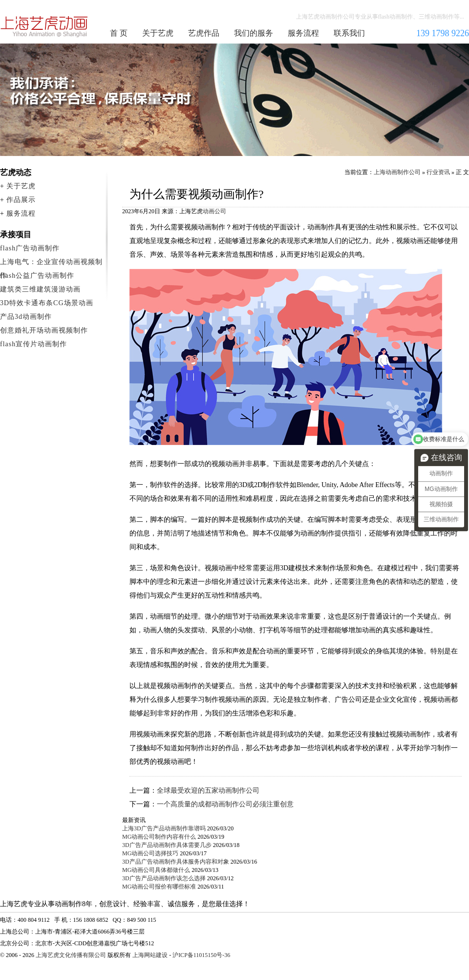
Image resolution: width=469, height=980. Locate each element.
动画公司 (214, 211)
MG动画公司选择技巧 (150, 853)
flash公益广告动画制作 (37, 276)
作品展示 (21, 200)
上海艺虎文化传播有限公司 (71, 955)
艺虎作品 (204, 33)
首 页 (119, 33)
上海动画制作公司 (44, 26)
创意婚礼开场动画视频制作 (44, 330)
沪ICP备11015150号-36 (201, 955)
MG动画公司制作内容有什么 (159, 837)
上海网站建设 (150, 955)
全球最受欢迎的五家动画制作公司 (208, 791)
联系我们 (349, 33)
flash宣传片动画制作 (33, 344)
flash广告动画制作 (30, 248)
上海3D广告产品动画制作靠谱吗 (164, 828)
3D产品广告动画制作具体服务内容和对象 (176, 862)
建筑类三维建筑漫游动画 (40, 289)
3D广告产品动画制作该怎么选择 (164, 878)
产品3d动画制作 (26, 317)
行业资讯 (438, 172)
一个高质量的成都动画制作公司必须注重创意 (225, 804)
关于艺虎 (158, 33)
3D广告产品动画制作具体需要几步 (167, 845)
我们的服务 (254, 33)
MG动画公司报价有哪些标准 (159, 887)
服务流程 (303, 33)
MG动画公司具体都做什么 (156, 870)
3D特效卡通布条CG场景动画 (47, 303)
